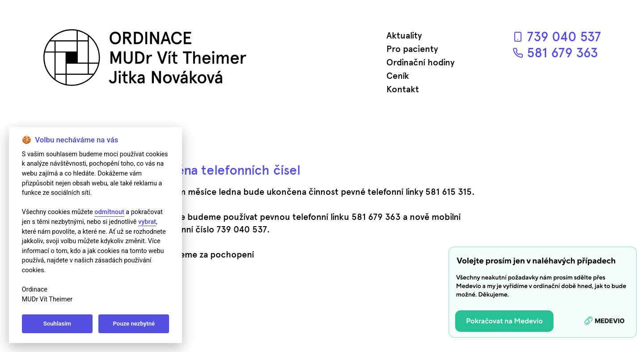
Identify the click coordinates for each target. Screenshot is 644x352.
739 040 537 (557, 36)
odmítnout (109, 212)
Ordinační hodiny (420, 62)
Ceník (398, 76)
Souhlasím (57, 324)
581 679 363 (555, 53)
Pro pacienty (412, 49)
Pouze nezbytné (134, 324)
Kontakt (403, 89)
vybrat (147, 222)
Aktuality (404, 35)
